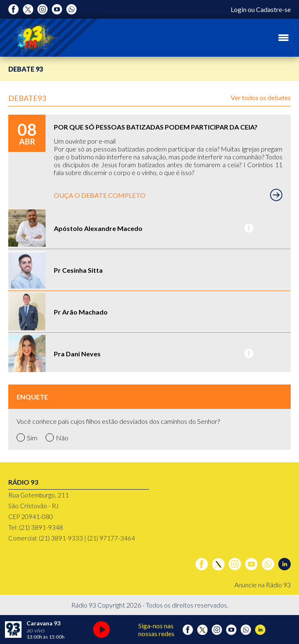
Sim (27, 437)
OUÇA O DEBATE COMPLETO (168, 195)
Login (239, 9)
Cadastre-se (273, 9)
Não (57, 437)
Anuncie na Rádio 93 (263, 585)
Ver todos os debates (261, 97)
